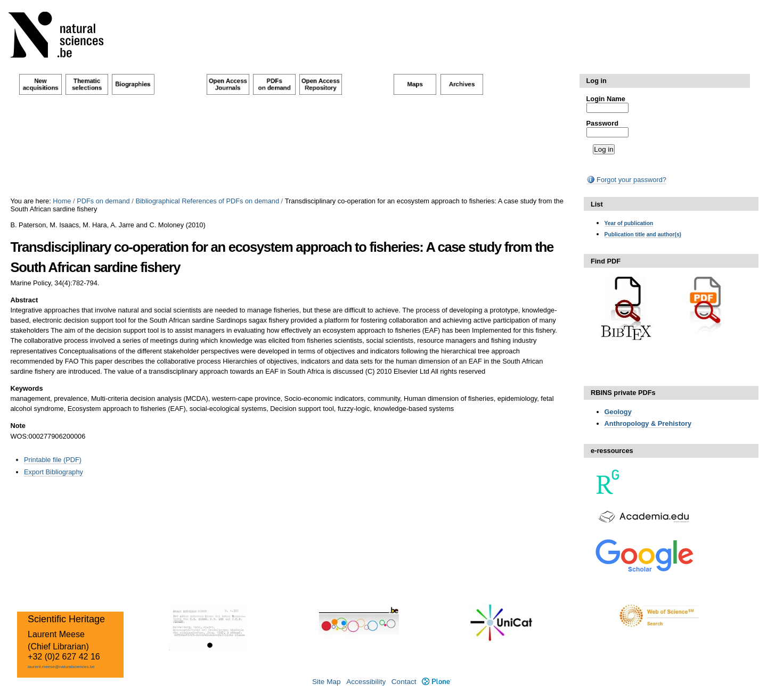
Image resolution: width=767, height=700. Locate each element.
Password (602, 123)
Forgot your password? (626, 180)
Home (62, 201)
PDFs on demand (103, 201)
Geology (618, 412)
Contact (404, 682)
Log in (597, 81)
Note (18, 426)
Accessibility (366, 682)
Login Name (606, 99)
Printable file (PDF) (53, 460)
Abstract (24, 300)
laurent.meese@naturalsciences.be (61, 667)
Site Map (327, 682)
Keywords (26, 388)
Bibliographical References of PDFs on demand (207, 201)
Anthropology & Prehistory (648, 423)
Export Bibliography (54, 472)
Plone (436, 682)
